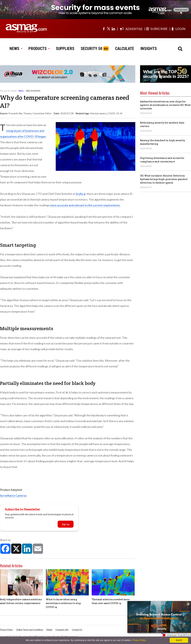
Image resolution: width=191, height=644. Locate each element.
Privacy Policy (6, 630)
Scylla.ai (81, 194)
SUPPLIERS (65, 49)
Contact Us (77, 630)
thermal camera (98, 113)
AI (121, 113)
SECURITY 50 (92, 49)
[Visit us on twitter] (109, 29)
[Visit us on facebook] (104, 29)
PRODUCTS (39, 49)
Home (14, 91)
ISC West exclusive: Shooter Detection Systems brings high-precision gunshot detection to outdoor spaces (164, 179)
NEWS (16, 49)
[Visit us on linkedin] (113, 29)
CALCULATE (125, 49)
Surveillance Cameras (13, 495)
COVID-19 (113, 113)
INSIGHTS (149, 49)
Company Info (62, 630)
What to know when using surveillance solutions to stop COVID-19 (63, 603)
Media (49, 630)
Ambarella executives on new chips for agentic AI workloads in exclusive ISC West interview (165, 105)
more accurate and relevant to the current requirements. (85, 205)
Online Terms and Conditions (30, 630)
